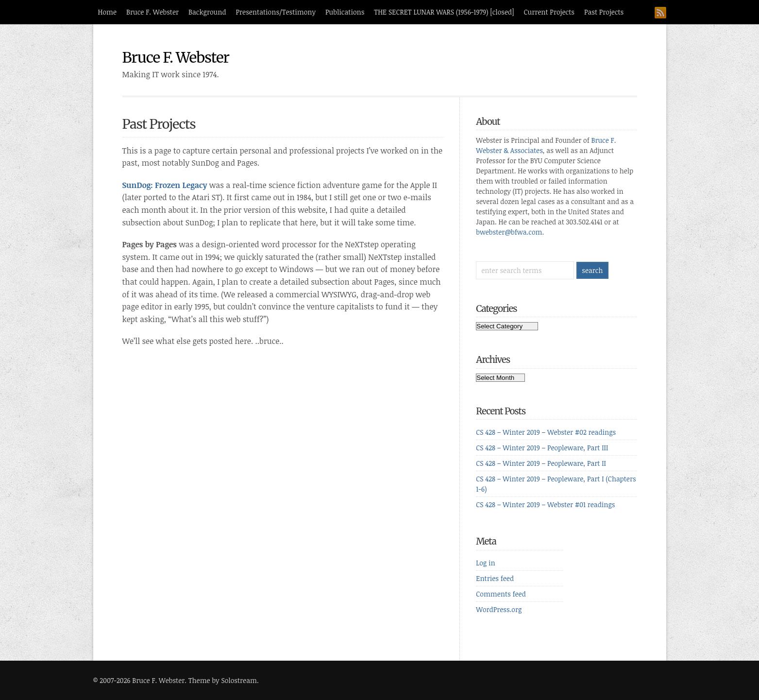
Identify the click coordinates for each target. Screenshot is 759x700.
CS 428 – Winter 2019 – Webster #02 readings (546, 432)
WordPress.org (499, 609)
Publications (345, 12)
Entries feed (495, 578)
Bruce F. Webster (152, 12)
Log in (485, 563)
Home (108, 12)
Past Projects (604, 12)
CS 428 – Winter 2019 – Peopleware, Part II (541, 463)
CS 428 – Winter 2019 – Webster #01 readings (545, 504)
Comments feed (501, 594)
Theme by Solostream (223, 680)
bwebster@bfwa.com (509, 232)
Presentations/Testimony (276, 12)
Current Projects (549, 12)
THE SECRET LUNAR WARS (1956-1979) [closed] (444, 12)
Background (207, 12)
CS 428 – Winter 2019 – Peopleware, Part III (542, 448)
